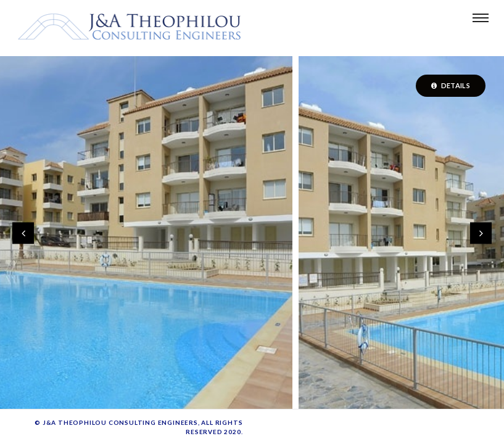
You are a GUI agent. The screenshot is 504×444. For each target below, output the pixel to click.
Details (451, 85)
